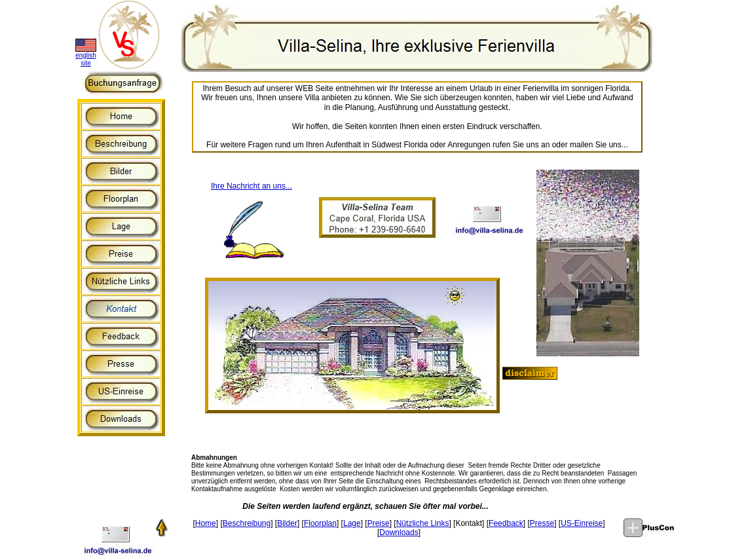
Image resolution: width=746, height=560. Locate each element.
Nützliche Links (423, 523)
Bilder (287, 523)
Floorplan (320, 523)
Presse (542, 523)
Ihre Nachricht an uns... (252, 186)
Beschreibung (247, 523)
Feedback (506, 523)
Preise (379, 523)
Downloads (399, 532)
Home (206, 523)
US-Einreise (582, 523)
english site (86, 59)
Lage (352, 523)
